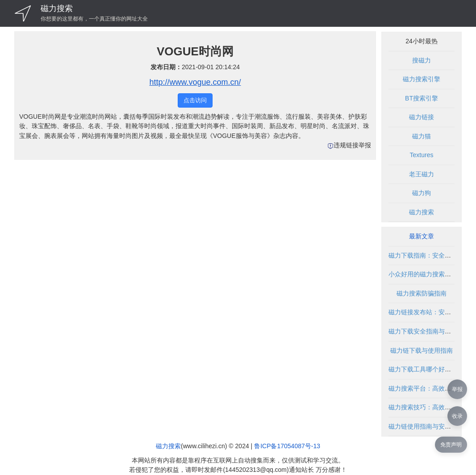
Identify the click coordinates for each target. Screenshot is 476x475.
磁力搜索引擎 (422, 79)
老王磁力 (422, 174)
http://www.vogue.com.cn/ (195, 82)
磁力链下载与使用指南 (422, 350)
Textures (422, 155)
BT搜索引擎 (422, 98)
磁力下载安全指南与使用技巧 (429, 331)
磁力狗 (422, 193)
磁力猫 (422, 136)
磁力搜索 (57, 8)
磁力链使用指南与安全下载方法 (432, 426)
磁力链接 (422, 117)
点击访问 (195, 100)
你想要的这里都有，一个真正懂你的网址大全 (94, 19)
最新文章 (422, 236)
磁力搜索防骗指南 (422, 293)
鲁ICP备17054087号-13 (287, 446)
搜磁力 (422, 60)
